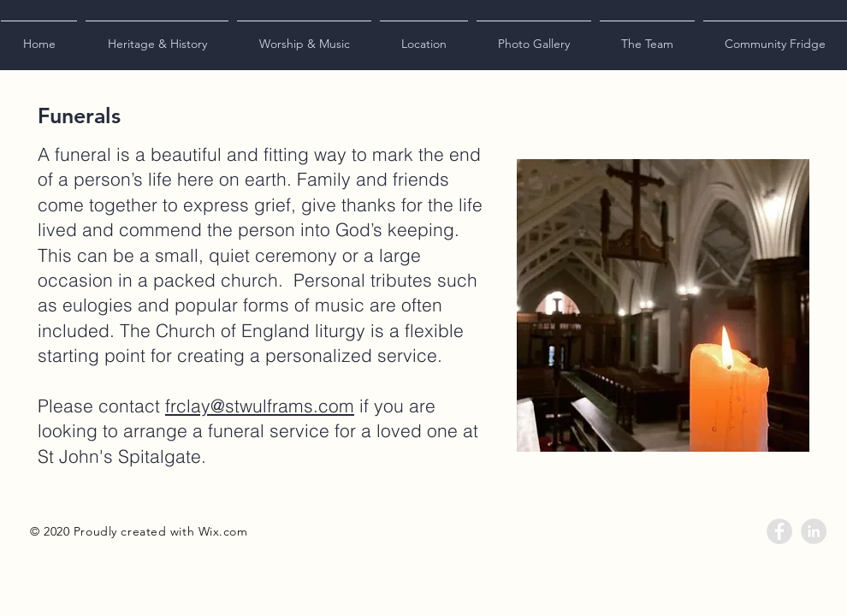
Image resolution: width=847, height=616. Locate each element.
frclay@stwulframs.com (260, 406)
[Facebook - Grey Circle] (779, 531)
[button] (157, 36)
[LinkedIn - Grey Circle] (814, 531)
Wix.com (223, 531)
